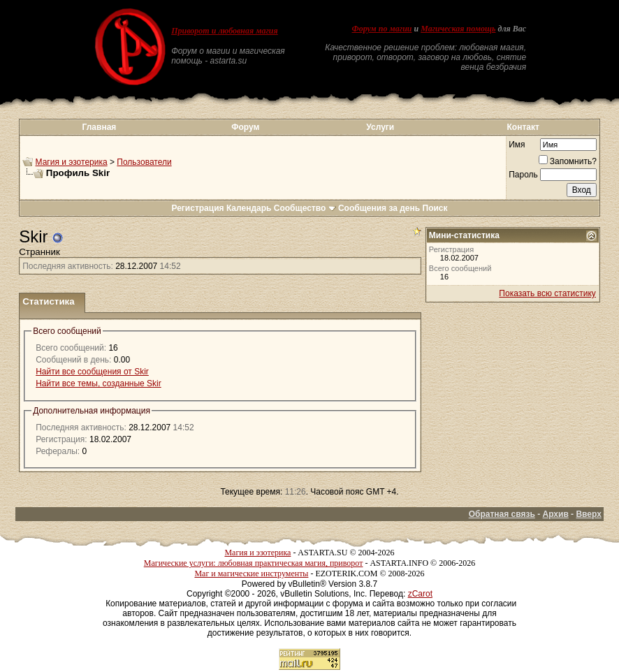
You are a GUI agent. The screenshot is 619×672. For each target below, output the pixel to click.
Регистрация (197, 208)
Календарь (249, 208)
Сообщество (305, 208)
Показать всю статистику (547, 293)
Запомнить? (568, 161)
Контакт (523, 127)
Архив (556, 514)
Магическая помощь (458, 29)
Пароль (523, 175)
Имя (517, 145)
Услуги (380, 127)
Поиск (435, 208)
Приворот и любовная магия (225, 31)
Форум (245, 127)
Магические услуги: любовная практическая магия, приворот (254, 563)
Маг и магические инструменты (251, 574)
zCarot (420, 594)
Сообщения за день (379, 208)
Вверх (588, 514)
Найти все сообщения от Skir (92, 372)
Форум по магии (382, 29)
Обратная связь (502, 514)
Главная (100, 127)
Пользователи (144, 162)
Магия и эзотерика (72, 162)
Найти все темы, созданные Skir (99, 384)
